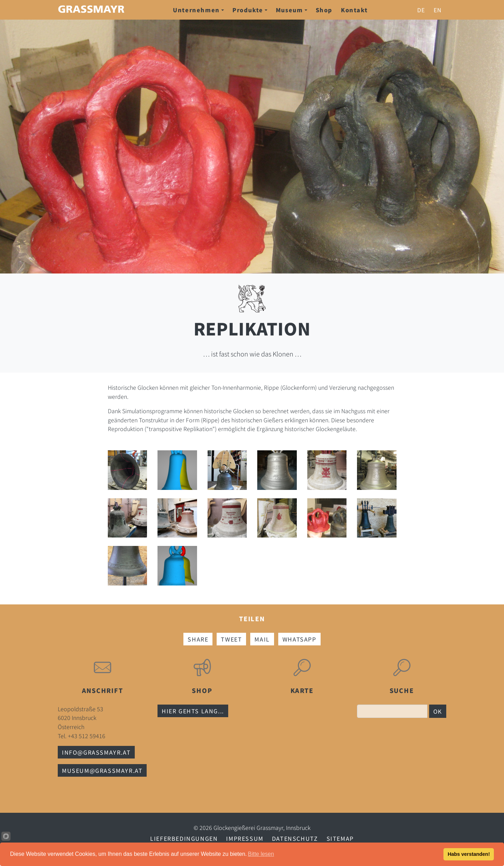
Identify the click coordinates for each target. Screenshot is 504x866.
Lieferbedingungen (184, 838)
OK (438, 711)
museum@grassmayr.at (102, 770)
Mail (262, 639)
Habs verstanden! (469, 854)
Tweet (231, 639)
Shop (324, 10)
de (421, 10)
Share (198, 639)
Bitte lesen (261, 854)
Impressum (245, 838)
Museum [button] (292, 10)
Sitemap (340, 838)
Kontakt (354, 10)
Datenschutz (295, 838)
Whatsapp (299, 639)
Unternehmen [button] (198, 10)
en (438, 10)
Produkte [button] (250, 10)
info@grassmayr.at (96, 752)
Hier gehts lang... (193, 711)
